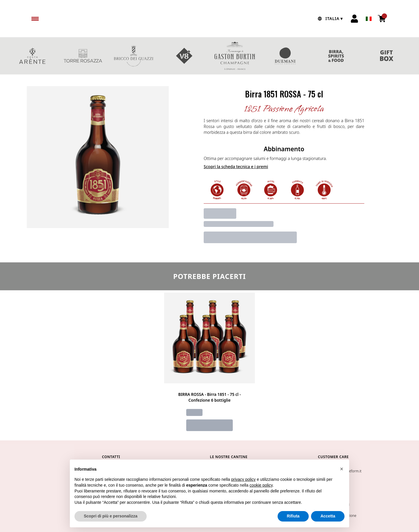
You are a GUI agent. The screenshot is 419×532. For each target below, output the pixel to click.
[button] (342, 469)
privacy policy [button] (244, 480)
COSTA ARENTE (32, 56)
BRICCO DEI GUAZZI (134, 56)
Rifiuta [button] (293, 517)
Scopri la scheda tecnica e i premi (236, 167)
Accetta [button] (328, 517)
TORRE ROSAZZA (83, 56)
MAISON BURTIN (235, 56)
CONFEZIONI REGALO (387, 56)
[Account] (354, 19)
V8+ (184, 56)
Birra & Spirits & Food (336, 56)
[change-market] (330, 19)
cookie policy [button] (261, 486)
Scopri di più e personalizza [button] (111, 517)
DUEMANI (285, 56)
